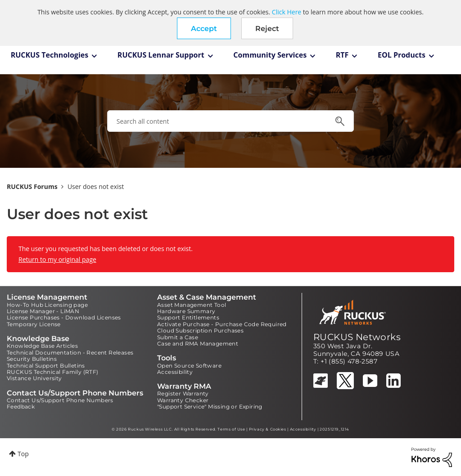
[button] (204, 28)
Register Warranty (183, 393)
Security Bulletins (32, 359)
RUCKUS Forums (32, 186)
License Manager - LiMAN (43, 311)
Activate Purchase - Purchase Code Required (222, 324)
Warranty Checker (183, 400)
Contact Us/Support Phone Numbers (60, 400)
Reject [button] (267, 29)
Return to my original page (57, 259)
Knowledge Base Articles (42, 346)
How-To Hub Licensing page (47, 305)
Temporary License (34, 324)
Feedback (21, 406)
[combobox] (230, 121)
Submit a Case (178, 337)
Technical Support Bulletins (46, 366)
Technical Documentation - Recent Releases (70, 353)
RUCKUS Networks (357, 337)
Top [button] (23, 454)
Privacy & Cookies (268, 429)
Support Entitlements (188, 317)
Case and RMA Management (198, 344)
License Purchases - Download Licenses (64, 317)
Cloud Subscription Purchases (200, 330)
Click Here (287, 12)
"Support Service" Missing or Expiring (210, 406)
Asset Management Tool (192, 305)
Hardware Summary (186, 311)
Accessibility (175, 372)
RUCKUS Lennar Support (161, 55)
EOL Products (402, 55)
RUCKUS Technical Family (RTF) (53, 372)
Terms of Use (231, 429)
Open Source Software (189, 366)
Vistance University (34, 378)
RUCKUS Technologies (50, 55)
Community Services (270, 55)
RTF (342, 55)
